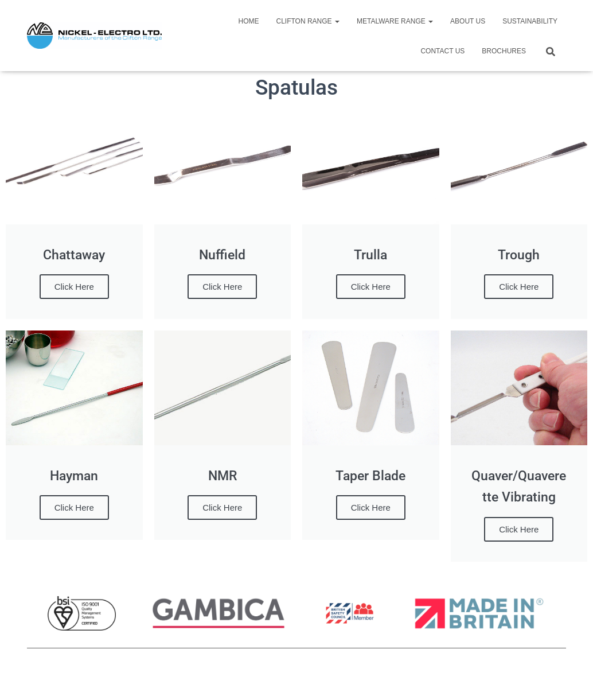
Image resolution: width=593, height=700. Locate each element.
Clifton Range (307, 21)
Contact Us (442, 51)
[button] (337, 21)
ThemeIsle (547, 675)
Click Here (74, 287)
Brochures (504, 51)
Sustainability (530, 21)
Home (248, 21)
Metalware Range (395, 21)
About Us (468, 21)
